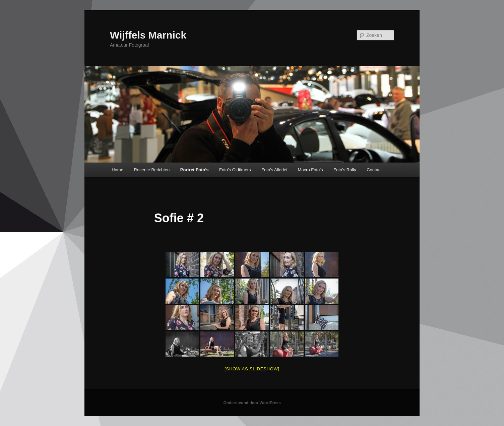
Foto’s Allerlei (274, 170)
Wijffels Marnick (148, 35)
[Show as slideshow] (252, 369)
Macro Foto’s (310, 170)
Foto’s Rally (345, 170)
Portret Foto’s (195, 170)
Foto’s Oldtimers (235, 170)
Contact (374, 170)
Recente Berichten (152, 170)
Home (117, 170)
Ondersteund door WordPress (252, 403)
